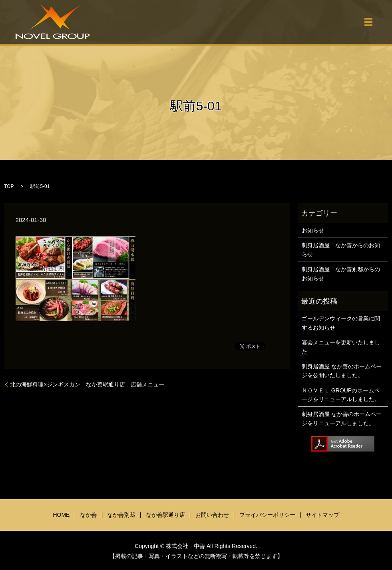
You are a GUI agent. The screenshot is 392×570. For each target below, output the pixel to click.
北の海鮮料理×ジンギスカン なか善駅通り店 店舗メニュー (87, 384)
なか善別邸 (121, 515)
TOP (9, 186)
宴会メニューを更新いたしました (341, 347)
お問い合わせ (212, 515)
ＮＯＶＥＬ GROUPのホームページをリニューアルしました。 (341, 395)
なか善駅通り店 (165, 515)
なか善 (88, 515)
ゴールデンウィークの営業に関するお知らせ (341, 323)
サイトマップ (322, 515)
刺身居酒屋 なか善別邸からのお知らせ (341, 274)
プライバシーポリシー (267, 515)
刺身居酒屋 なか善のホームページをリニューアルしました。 (342, 418)
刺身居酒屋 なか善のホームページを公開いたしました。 (342, 371)
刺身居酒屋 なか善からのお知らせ (341, 250)
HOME (61, 515)
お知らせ (313, 230)
